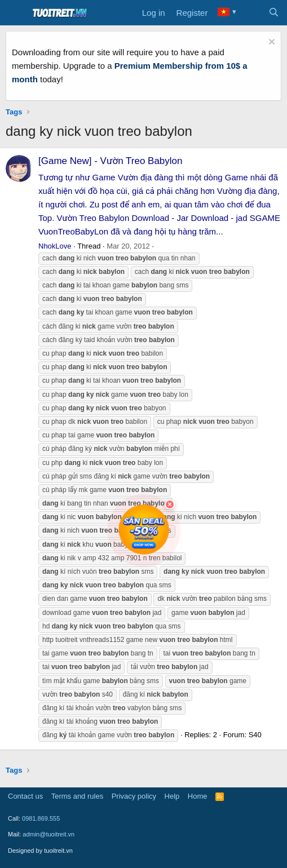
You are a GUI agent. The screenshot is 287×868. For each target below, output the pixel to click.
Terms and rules (77, 796)
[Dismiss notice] (270, 43)
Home (198, 796)
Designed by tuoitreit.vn (40, 851)
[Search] (274, 13)
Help (172, 796)
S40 (255, 735)
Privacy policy (134, 796)
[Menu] (16, 13)
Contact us (25, 796)
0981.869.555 (41, 818)
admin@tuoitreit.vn (48, 834)
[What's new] (251, 13)
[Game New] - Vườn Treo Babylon (111, 161)
